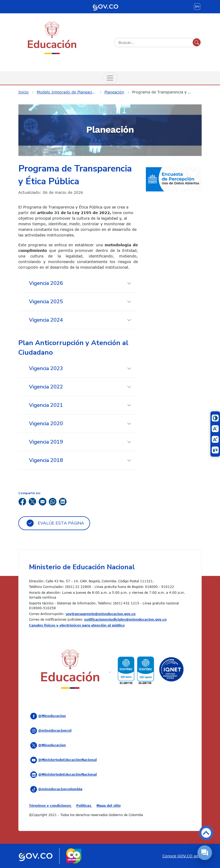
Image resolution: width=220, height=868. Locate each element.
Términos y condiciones (50, 805)
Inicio (24, 92)
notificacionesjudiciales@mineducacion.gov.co (125, 619)
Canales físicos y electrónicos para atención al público (77, 625)
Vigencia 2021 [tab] (46, 405)
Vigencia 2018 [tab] (46, 460)
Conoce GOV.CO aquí (182, 856)
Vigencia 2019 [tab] (46, 442)
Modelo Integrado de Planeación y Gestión (70, 92)
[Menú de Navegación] (110, 78)
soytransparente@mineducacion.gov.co (101, 614)
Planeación (114, 92)
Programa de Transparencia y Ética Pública (165, 92)
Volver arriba (206, 833)
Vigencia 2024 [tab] (46, 320)
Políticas (84, 805)
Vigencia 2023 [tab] (46, 368)
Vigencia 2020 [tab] (46, 423)
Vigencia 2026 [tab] (46, 283)
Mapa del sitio (109, 805)
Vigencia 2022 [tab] (46, 387)
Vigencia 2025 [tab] (46, 302)
